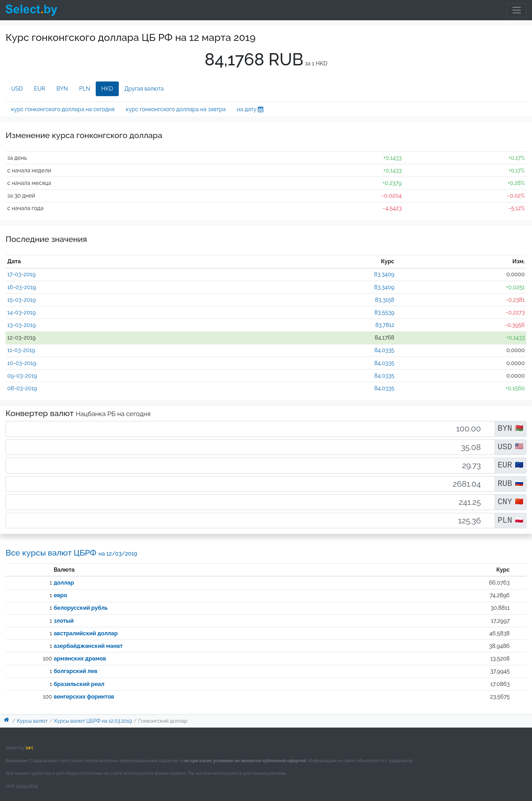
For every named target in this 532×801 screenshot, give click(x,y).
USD (17, 89)
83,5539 (384, 312)
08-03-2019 (22, 388)
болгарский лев (76, 671)
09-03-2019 (22, 376)
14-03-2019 (22, 312)
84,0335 (384, 350)
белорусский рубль (81, 608)
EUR (39, 89)
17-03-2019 (21, 274)
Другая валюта (144, 89)
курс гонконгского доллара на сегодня (63, 109)
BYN (62, 89)
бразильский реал (79, 684)
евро (60, 595)
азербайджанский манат (88, 646)
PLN (85, 89)
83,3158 (385, 300)
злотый (64, 621)
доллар (64, 583)
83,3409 (384, 274)
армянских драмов (80, 659)
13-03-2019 (22, 325)
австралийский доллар (86, 633)
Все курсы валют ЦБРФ (71, 553)
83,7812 (385, 325)
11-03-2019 (21, 350)
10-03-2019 (22, 363)
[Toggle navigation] (517, 10)
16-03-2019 (22, 287)
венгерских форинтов (84, 697)
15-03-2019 (22, 300)
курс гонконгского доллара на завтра (176, 109)
